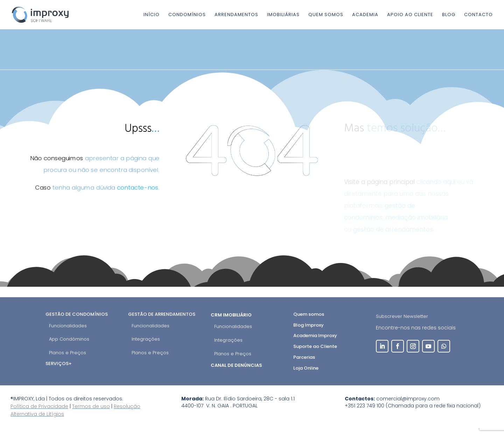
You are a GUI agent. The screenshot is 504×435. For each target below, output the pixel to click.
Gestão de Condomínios (77, 314)
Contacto (478, 15)
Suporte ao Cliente (315, 346)
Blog (449, 15)
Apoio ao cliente (410, 15)
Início (152, 15)
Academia (365, 15)
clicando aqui (436, 182)
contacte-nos (138, 188)
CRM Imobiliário (232, 315)
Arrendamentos (236, 15)
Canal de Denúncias (237, 365)
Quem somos (326, 15)
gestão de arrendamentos (393, 229)
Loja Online (306, 368)
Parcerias (304, 357)
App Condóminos (69, 339)
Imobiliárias (283, 15)
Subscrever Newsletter (402, 316)
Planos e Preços (68, 353)
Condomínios (187, 15)
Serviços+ (59, 363)
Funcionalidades (68, 326)
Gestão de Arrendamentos (162, 314)
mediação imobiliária (416, 217)
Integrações (146, 339)
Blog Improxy (309, 325)
